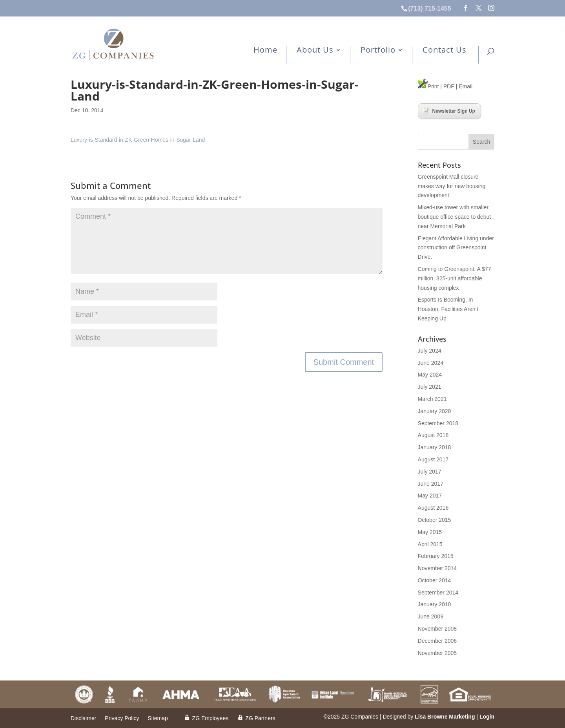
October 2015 (435, 520)
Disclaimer (83, 718)
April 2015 (430, 544)
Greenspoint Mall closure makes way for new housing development (452, 186)
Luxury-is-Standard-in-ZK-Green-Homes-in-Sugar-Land (138, 140)
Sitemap (158, 718)
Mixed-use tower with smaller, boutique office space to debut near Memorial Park (455, 217)
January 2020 (435, 411)
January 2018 (435, 447)
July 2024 (430, 351)
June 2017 (431, 484)
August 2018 (433, 435)
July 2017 (430, 472)
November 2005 (437, 653)
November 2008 (437, 629)
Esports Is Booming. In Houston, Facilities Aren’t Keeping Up (448, 309)
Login (487, 717)
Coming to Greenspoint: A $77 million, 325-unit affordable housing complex (455, 278)
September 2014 (438, 593)
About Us (315, 50)
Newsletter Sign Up (449, 111)
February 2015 (436, 556)
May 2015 (430, 532)
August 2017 (433, 459)
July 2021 (430, 387)
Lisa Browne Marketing (445, 717)
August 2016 (433, 508)
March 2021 (432, 399)
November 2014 (437, 568)
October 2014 (435, 580)
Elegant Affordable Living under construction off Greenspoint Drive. (456, 248)
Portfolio (378, 50)
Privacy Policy (122, 718)
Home (265, 50)
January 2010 (435, 604)
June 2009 (431, 616)
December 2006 (437, 641)
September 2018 (438, 423)
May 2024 (430, 375)
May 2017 (430, 496)
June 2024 (431, 363)
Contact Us (445, 50)
